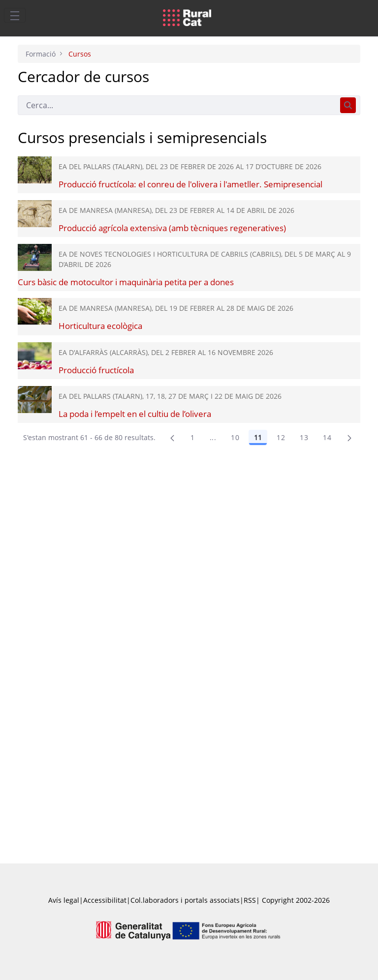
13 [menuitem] (304, 437)
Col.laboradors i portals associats (185, 900)
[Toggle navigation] (15, 15)
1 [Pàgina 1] (192, 437)
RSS (250, 900)
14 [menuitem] (327, 437)
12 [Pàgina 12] (281, 437)
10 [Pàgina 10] (235, 437)
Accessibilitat (105, 900)
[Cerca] (177, 105)
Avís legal (64, 900)
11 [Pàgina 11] (258, 437)
